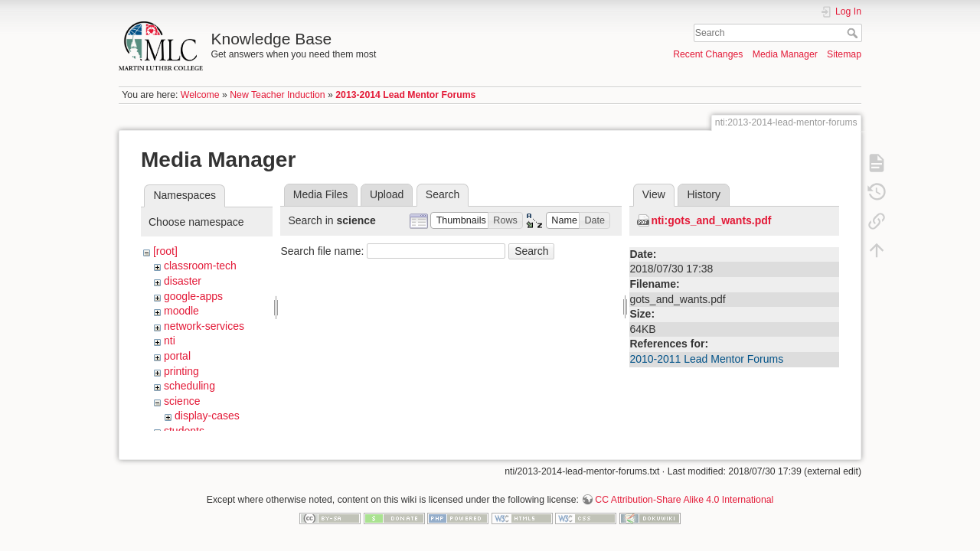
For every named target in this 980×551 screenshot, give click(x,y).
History (704, 194)
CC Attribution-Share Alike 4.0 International (684, 494)
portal (177, 356)
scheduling (189, 386)
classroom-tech (200, 266)
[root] (165, 251)
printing (181, 371)
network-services (204, 326)
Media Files (321, 194)
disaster (183, 281)
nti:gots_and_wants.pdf (711, 220)
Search (854, 33)
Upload (387, 194)
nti (170, 341)
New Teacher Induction (277, 95)
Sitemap (844, 54)
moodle (181, 311)
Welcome (200, 95)
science (182, 401)
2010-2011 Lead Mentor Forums (706, 359)
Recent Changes (708, 54)
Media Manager (785, 54)
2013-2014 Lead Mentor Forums (405, 95)
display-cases (207, 416)
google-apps (193, 296)
